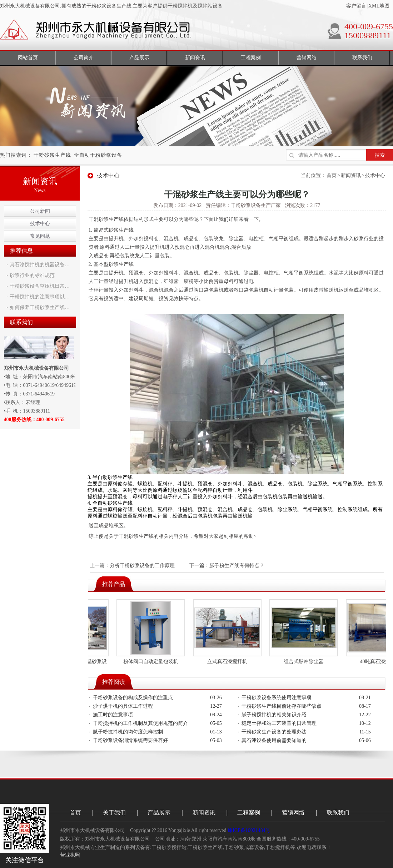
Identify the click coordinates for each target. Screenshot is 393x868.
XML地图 (379, 6)
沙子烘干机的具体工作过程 (123, 706)
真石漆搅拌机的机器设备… (40, 265)
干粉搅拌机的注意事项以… (40, 297)
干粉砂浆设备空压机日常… (40, 286)
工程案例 (249, 813)
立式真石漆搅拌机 (228, 662)
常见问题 (40, 236)
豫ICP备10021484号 (249, 830)
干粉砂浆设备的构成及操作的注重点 (133, 698)
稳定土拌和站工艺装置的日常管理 (279, 723)
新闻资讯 (351, 175)
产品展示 (159, 813)
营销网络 (293, 813)
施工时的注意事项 (113, 715)
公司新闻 (40, 211)
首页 (332, 175)
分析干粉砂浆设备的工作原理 (142, 566)
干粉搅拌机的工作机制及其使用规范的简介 (140, 723)
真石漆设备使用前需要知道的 (274, 740)
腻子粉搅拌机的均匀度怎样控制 (128, 732)
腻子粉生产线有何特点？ (237, 566)
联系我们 (338, 813)
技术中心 (40, 224)
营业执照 (70, 855)
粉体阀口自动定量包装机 (152, 662)
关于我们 (114, 813)
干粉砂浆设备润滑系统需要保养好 (130, 740)
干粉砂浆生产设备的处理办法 (274, 732)
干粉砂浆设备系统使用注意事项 (277, 698)
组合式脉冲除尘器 (305, 662)
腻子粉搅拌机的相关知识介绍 (274, 715)
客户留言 (356, 6)
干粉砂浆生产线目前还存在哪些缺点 (282, 706)
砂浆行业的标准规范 (32, 275)
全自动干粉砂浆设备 (98, 155)
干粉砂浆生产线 (52, 155)
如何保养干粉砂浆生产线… (40, 307)
